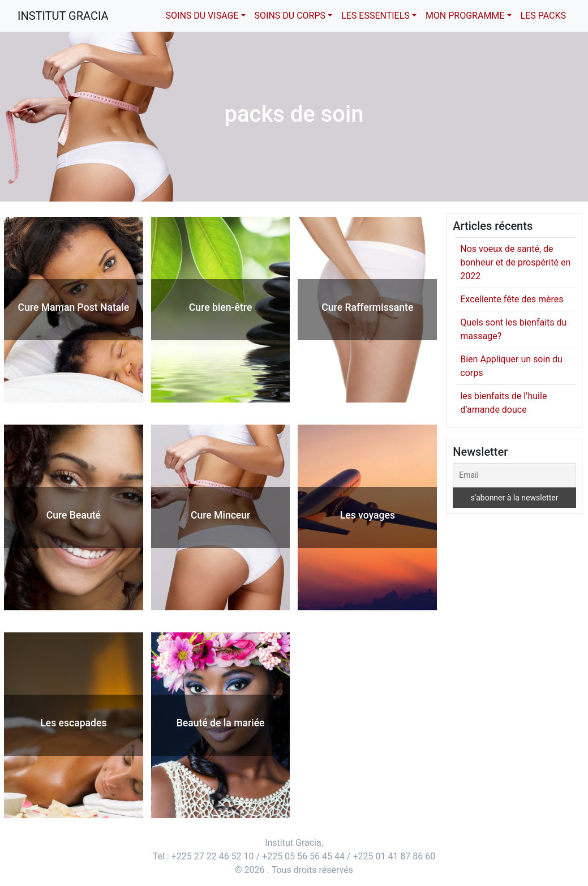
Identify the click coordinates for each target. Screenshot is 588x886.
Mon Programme (465, 16)
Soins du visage (202, 16)
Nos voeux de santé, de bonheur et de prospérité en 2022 (515, 262)
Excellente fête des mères (512, 299)
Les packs (544, 16)
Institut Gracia (63, 16)
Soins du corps (290, 16)
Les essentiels (375, 16)
